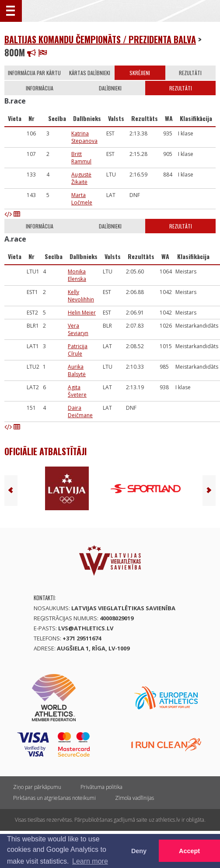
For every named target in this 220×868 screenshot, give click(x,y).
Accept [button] (189, 851)
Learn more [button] (90, 861)
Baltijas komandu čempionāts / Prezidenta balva (100, 39)
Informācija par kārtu (34, 73)
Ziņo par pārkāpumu (37, 787)
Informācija (40, 88)
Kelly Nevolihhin (81, 296)
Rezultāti (190, 73)
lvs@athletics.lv (86, 628)
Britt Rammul (81, 158)
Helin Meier (82, 313)
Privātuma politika (101, 787)
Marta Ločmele (82, 199)
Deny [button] (139, 851)
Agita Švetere (77, 391)
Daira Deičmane (80, 412)
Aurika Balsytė (77, 370)
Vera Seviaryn (78, 329)
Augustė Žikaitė (81, 178)
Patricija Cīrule (78, 350)
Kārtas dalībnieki (90, 73)
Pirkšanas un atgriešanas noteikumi (54, 798)
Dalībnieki (110, 88)
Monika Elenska (77, 275)
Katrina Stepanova (84, 137)
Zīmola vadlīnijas (134, 798)
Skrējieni (140, 73)
